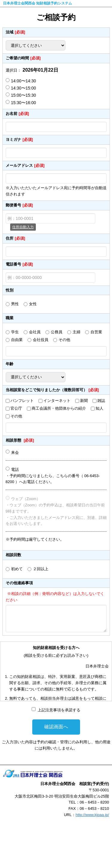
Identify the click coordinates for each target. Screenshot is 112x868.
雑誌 (101, 401)
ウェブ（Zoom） (26, 499)
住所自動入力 (23, 227)
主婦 (76, 332)
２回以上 (41, 569)
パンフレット (22, 401)
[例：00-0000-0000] (50, 277)
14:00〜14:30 (21, 81)
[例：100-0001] (50, 218)
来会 (15, 452)
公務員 (57, 332)
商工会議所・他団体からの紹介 (59, 408)
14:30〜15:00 (21, 88)
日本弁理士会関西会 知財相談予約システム (37, 3)
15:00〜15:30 (21, 95)
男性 (15, 304)
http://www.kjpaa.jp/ (92, 815)
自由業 (17, 340)
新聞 (84, 401)
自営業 (96, 332)
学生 (15, 332)
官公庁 (16, 408)
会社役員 (41, 340)
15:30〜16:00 (21, 102)
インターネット (57, 401)
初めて (17, 569)
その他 (64, 340)
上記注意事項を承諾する (59, 710)
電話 (15, 470)
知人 (99, 408)
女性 (33, 304)
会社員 (35, 332)
